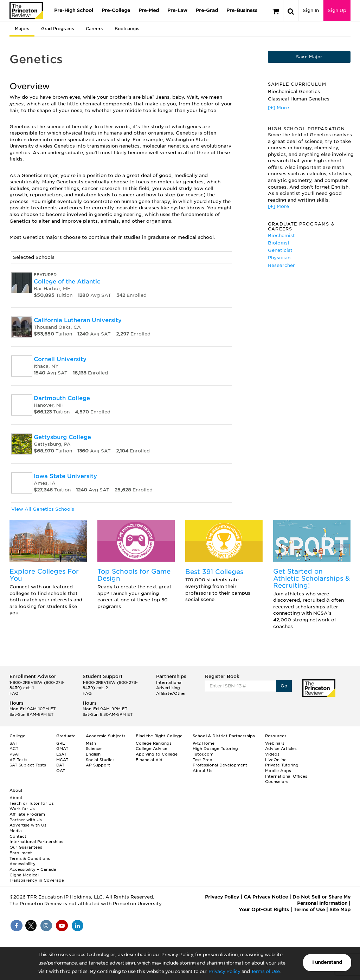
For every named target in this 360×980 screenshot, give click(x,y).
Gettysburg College (62, 437)
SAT (13, 743)
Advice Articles (281, 749)
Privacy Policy (224, 971)
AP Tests (18, 760)
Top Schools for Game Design (134, 575)
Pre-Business (242, 10)
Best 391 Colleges (214, 572)
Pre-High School (74, 10)
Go (284, 686)
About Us (202, 771)
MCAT (62, 760)
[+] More (278, 108)
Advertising (168, 688)
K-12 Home (204, 743)
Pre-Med (149, 10)
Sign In (311, 10)
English (93, 754)
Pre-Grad (207, 10)
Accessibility (22, 864)
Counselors (277, 782)
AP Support (98, 765)
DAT (60, 765)
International (169, 682)
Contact (18, 836)
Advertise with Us (28, 825)
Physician (279, 258)
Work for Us (22, 809)
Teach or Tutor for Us (32, 803)
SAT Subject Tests (28, 765)
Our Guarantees (26, 847)
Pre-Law (177, 10)
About (16, 798)
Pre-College (116, 10)
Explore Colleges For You (44, 575)
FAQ (14, 693)
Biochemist (281, 236)
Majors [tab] (22, 29)
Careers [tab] (94, 29)
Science (94, 749)
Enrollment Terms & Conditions (30, 856)
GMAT (62, 749)
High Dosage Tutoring (215, 749)
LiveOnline (276, 760)
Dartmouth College (62, 398)
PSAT (15, 754)
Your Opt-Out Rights (264, 910)
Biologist (279, 243)
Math (91, 743)
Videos (272, 754)
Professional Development (220, 765)
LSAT (61, 754)
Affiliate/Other (171, 693)
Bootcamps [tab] (127, 29)
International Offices (286, 776)
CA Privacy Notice (266, 897)
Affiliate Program (27, 814)
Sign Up (337, 10)
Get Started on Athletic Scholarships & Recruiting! (311, 578)
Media (16, 831)
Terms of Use (265, 971)
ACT (14, 749)
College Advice (152, 749)
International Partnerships (36, 842)
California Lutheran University (78, 320)
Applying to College (157, 754)
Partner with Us (26, 820)
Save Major (309, 57)
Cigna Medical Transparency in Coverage (37, 878)
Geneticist (280, 250)
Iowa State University (65, 476)
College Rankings (154, 743)
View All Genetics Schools (43, 509)
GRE (61, 743)
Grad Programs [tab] (57, 29)
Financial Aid (149, 760)
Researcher (281, 265)
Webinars (275, 743)
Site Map (340, 910)
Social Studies (100, 760)
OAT (61, 771)
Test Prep (202, 760)
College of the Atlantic (67, 282)
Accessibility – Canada (33, 869)
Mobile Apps (278, 771)
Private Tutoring (282, 765)
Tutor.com (203, 754)
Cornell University (60, 359)
